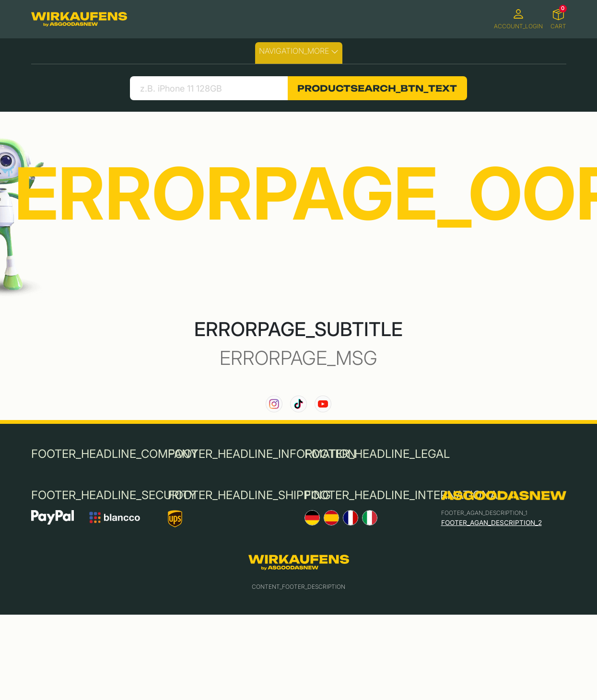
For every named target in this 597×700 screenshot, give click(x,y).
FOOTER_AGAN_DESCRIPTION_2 (492, 523)
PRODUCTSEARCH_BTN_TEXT (377, 88)
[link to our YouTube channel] (323, 404)
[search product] (209, 88)
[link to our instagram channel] (274, 404)
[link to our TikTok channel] (298, 404)
